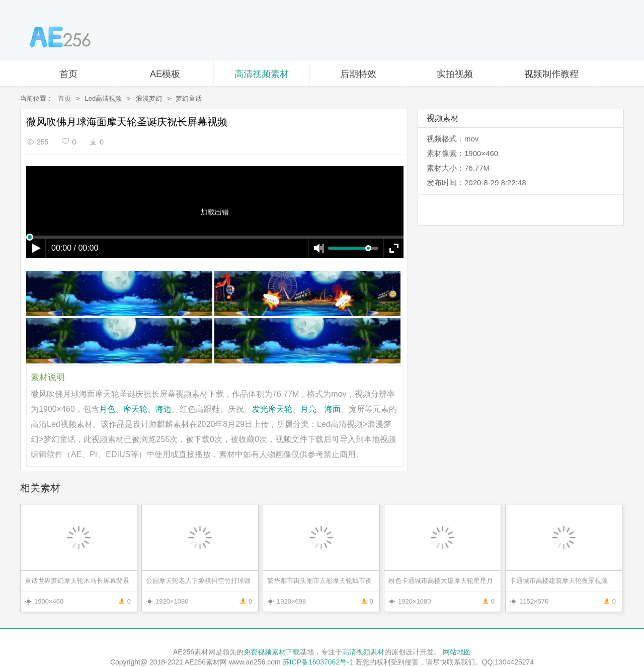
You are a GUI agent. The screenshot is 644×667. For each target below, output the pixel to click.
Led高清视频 (104, 98)
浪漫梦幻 (149, 98)
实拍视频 (455, 74)
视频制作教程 (551, 74)
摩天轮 (135, 409)
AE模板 (165, 74)
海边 (164, 409)
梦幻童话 (189, 98)
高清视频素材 (262, 74)
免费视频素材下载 (272, 652)
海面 (333, 409)
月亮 (308, 409)
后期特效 (358, 74)
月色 (107, 409)
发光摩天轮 (272, 409)
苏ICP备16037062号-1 (318, 662)
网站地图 (457, 652)
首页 (68, 74)
